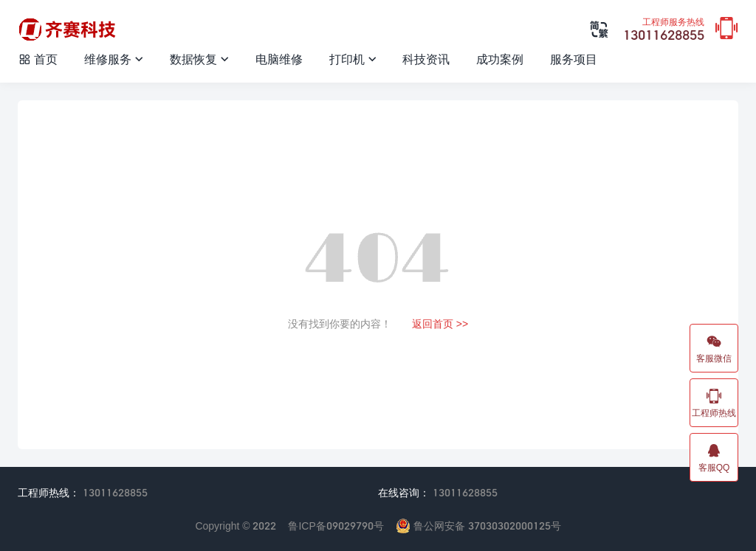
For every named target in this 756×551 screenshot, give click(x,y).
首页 (38, 59)
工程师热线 (714, 403)
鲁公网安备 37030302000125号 (478, 526)
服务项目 (574, 59)
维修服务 (114, 59)
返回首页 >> (440, 323)
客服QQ (714, 457)
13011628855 (664, 30)
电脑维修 (279, 59)
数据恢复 (199, 59)
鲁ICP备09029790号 (336, 526)
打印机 (353, 59)
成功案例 (500, 59)
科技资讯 (426, 59)
